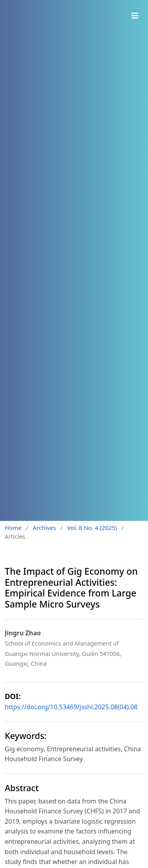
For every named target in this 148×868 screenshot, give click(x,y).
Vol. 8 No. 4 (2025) (92, 528)
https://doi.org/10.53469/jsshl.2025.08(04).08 (71, 707)
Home (13, 528)
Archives (44, 528)
